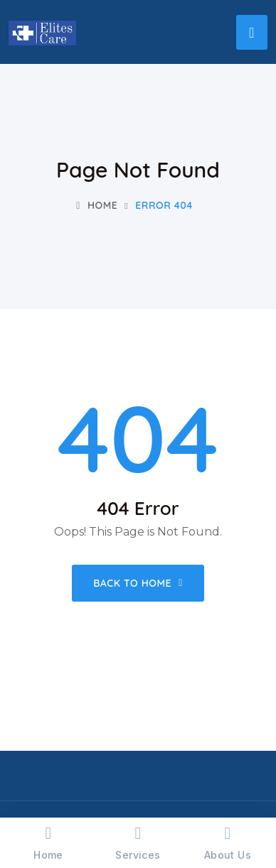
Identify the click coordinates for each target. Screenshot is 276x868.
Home (97, 205)
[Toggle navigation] (252, 32)
